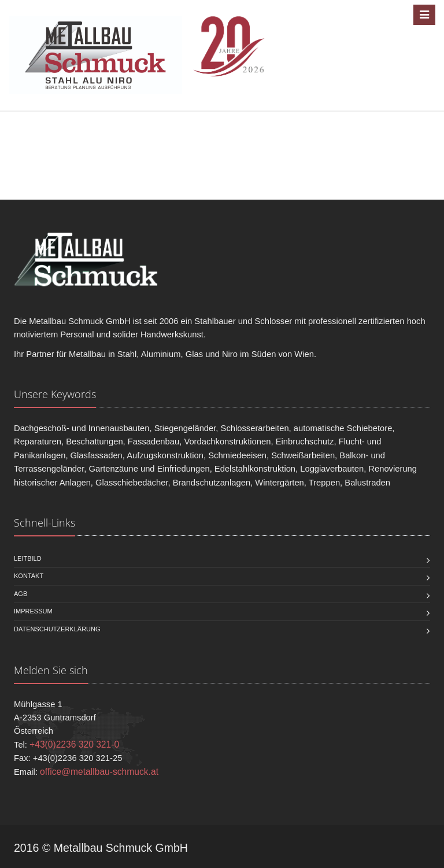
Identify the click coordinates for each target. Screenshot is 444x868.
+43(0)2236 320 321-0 (74, 744)
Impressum (33, 611)
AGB (21, 594)
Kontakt (29, 576)
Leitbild (28, 558)
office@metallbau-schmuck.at (99, 772)
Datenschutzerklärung (57, 629)
